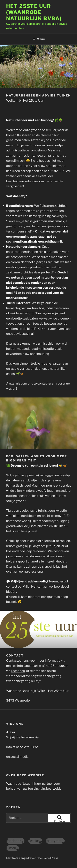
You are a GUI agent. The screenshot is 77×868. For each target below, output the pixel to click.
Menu (38, 39)
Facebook (18, 671)
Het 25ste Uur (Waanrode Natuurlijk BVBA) (34, 12)
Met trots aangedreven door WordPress (32, 858)
